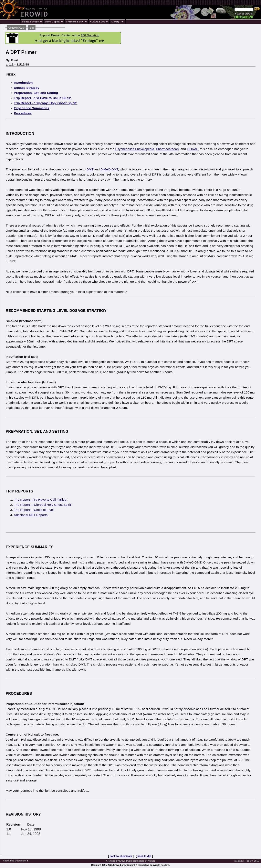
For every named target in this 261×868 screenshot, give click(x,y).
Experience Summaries (32, 108)
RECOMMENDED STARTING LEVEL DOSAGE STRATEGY (56, 311)
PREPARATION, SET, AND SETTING (37, 431)
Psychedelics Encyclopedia (135, 149)
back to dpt (144, 856)
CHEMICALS (16, 28)
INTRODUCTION (20, 133)
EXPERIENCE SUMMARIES (30, 547)
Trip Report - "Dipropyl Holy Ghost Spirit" (46, 103)
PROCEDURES (19, 694)
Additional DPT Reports (31, 515)
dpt (32, 28)
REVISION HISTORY (23, 814)
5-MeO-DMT (109, 169)
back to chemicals (121, 856)
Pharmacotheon (167, 149)
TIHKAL (192, 149)
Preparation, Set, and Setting (36, 93)
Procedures (23, 113)
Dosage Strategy (27, 88)
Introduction (23, 83)
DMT (90, 169)
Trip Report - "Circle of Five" (34, 510)
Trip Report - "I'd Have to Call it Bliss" (43, 98)
